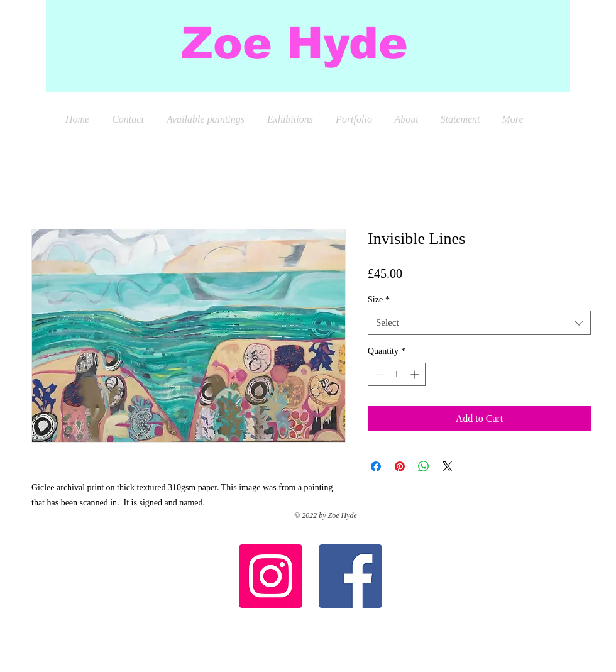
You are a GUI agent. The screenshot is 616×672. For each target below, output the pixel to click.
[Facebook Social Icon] (350, 576)
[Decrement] (377, 374)
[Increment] (416, 374)
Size (379, 300)
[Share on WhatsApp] (424, 466)
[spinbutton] (397, 374)
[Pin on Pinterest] (400, 466)
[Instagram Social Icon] (271, 576)
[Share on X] (448, 466)
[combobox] (479, 323)
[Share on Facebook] (376, 466)
